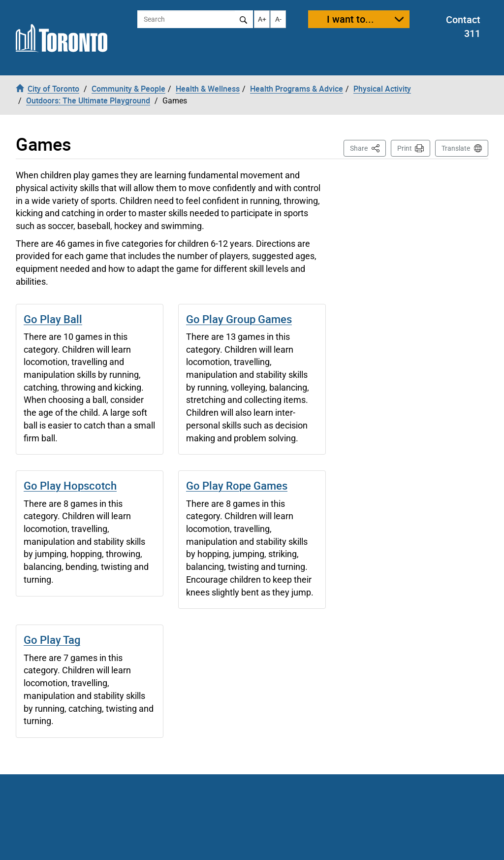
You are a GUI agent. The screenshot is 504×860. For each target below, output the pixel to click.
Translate (456, 148)
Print (405, 148)
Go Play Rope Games (237, 485)
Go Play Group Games (239, 319)
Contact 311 (463, 27)
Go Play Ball (53, 319)
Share (368, 148)
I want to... (350, 19)
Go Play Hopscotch (70, 485)
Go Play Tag (52, 640)
